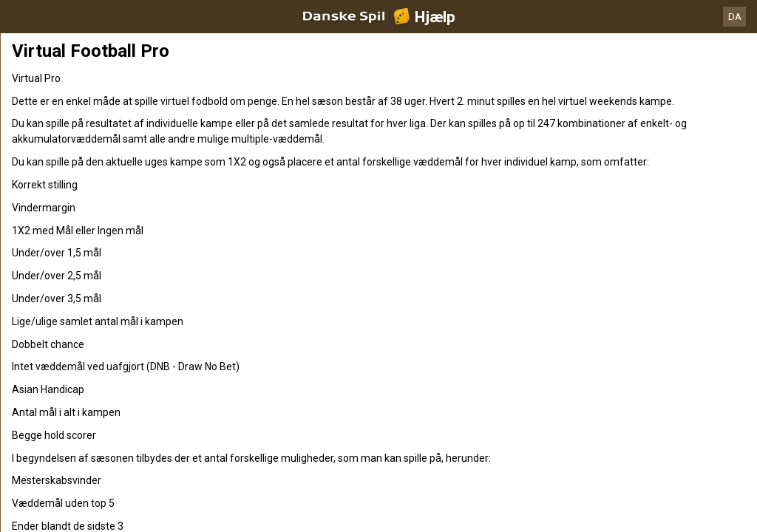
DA (735, 17)
